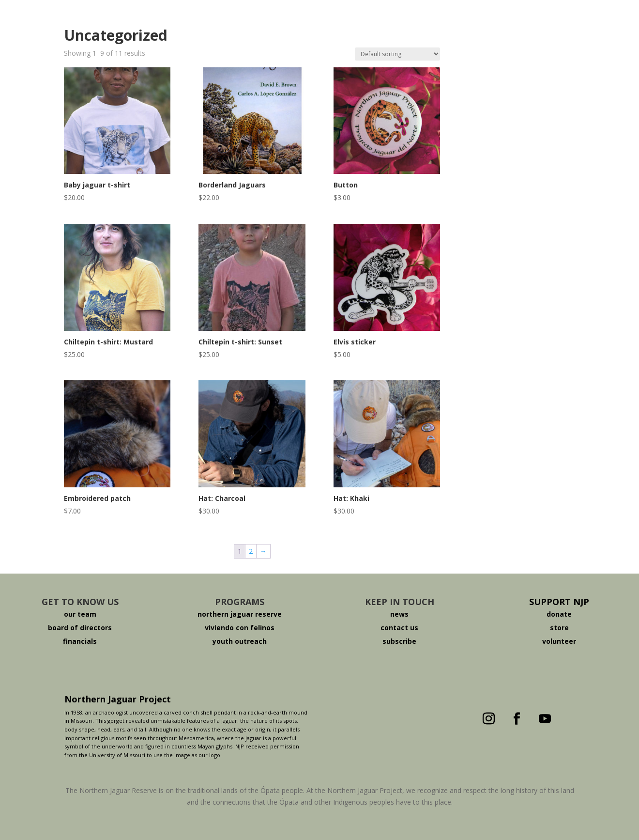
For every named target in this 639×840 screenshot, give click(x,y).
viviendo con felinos (240, 628)
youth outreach (240, 641)
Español (532, 32)
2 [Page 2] (251, 551)
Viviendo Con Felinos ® (411, 32)
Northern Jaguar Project (118, 699)
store (559, 628)
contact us (399, 628)
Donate (487, 32)
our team (80, 614)
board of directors (80, 628)
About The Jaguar (246, 32)
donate (559, 614)
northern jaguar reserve (240, 614)
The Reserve (174, 32)
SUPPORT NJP (559, 602)
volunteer (559, 641)
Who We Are (114, 32)
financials (80, 641)
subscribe (399, 641)
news (399, 614)
